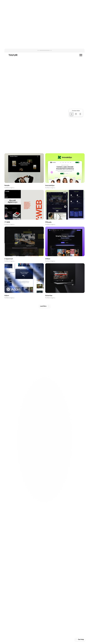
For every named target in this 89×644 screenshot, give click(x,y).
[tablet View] (76, 114)
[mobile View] (80, 114)
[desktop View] (72, 114)
